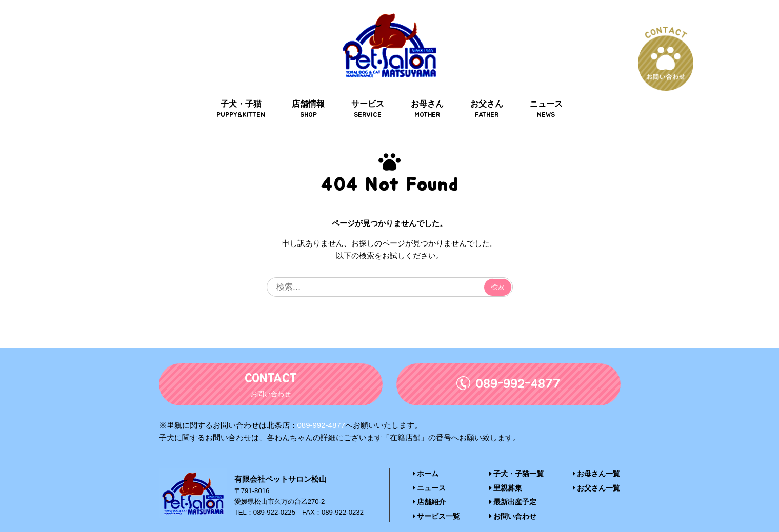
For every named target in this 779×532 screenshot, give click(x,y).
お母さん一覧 (598, 457)
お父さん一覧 (598, 472)
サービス (368, 93)
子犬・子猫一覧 (516, 457)
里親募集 (506, 472)
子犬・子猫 (244, 93)
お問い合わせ (513, 499)
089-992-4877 (321, 409)
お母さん (427, 93)
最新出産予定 (513, 486)
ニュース (543, 93)
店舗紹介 (428, 486)
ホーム (425, 457)
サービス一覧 (435, 499)
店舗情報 (310, 93)
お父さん (485, 93)
